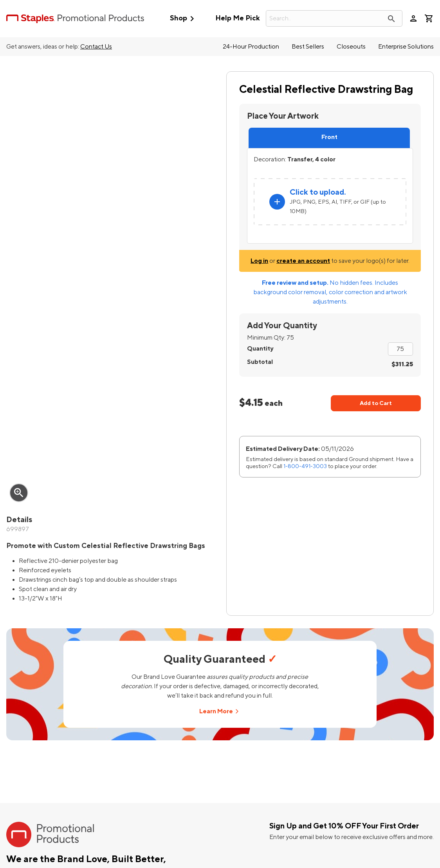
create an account (303, 261)
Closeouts (351, 47)
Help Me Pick (237, 18)
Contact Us (96, 47)
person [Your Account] (413, 18)
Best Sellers (308, 47)
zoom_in (19, 493)
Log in (259, 261)
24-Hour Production (251, 47)
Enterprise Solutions (406, 47)
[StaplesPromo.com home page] (75, 18)
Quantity (260, 349)
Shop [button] (184, 19)
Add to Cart (376, 403)
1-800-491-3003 (305, 466)
